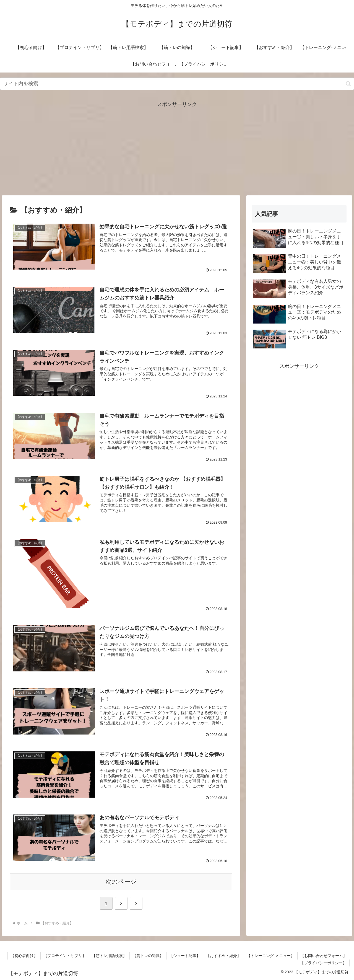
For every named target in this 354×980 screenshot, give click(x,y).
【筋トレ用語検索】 (109, 956)
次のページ (121, 882)
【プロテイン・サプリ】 (65, 956)
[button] (348, 84)
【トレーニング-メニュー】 (271, 956)
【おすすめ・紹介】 (223, 956)
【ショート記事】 (185, 956)
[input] (177, 84)
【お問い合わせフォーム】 (324, 956)
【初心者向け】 (24, 956)
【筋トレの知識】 (148, 956)
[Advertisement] (177, 148)
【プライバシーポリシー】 (323, 963)
